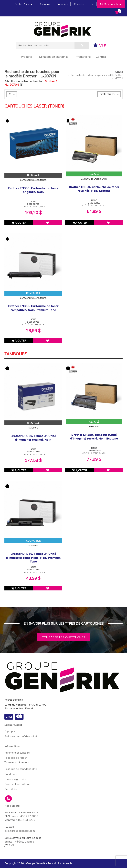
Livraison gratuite (15, 779)
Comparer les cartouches (63, 637)
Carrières (79, 4)
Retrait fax (11, 789)
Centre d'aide (24, 4)
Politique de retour (16, 758)
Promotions (83, 57)
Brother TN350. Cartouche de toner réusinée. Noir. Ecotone (94, 189)
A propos (45, 4)
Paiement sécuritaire (17, 753)
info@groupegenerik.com (20, 831)
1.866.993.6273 (29, 812)
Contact (101, 57)
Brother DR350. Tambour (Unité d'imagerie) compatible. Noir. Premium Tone (33, 558)
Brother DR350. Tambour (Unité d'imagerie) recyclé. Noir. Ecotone (94, 437)
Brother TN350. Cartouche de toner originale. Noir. (33, 190)
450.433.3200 (26, 820)
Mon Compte (111, 4)
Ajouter (19, 223)
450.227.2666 (29, 816)
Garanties (62, 4)
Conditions (11, 774)
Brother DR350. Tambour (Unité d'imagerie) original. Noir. (33, 438)
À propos (10, 731)
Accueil (119, 72)
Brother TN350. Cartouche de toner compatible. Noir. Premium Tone (33, 308)
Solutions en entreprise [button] (55, 57)
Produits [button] (27, 57)
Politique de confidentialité (21, 736)
